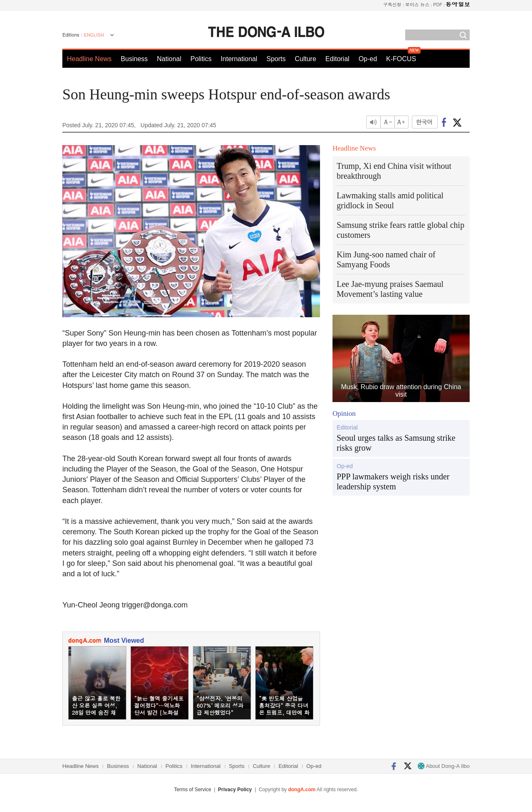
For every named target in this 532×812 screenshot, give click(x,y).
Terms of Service (193, 790)
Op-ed (368, 59)
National (169, 59)
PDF (438, 4)
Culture (305, 59)
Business (134, 59)
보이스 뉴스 (417, 4)
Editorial (337, 59)
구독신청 (392, 4)
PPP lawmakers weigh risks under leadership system (393, 481)
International (239, 59)
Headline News (89, 59)
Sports (276, 59)
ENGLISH (94, 35)
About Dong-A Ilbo (444, 766)
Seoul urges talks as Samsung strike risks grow (396, 443)
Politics (201, 59)
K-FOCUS (401, 59)
